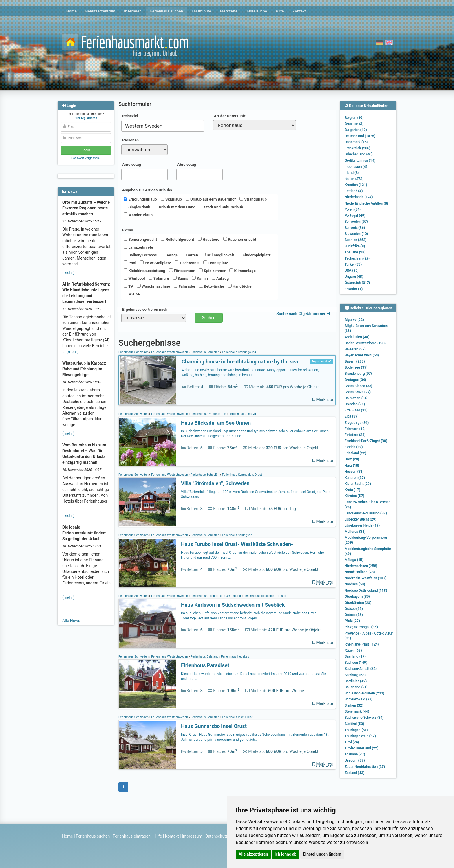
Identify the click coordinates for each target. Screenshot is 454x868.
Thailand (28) (355, 252)
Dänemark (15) (356, 142)
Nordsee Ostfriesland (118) (366, 591)
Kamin (200, 278)
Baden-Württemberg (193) (365, 343)
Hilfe (280, 11)
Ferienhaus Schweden (134, 352)
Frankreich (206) (357, 148)
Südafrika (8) (355, 246)
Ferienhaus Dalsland (205, 657)
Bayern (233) (355, 361)
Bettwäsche (212, 286)
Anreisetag (132, 164)
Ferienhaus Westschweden (169, 352)
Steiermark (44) (357, 711)
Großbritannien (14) (360, 161)
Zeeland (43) (354, 773)
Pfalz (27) (352, 621)
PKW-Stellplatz (155, 263)
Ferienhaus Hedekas (235, 657)
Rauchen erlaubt (240, 239)
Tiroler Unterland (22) (361, 748)
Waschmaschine (153, 286)
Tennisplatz (216, 263)
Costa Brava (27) (358, 392)
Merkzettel (229, 11)
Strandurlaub (253, 199)
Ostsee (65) (354, 609)
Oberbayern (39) (357, 597)
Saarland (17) (355, 656)
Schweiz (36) (355, 228)
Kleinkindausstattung (144, 271)
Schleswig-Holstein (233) (364, 693)
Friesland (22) (355, 453)
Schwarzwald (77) (358, 699)
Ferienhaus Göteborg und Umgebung (216, 596)
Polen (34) (353, 209)
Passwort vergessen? (86, 158)
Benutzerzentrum (100, 11)
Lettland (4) (354, 191)
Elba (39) (352, 416)
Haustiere (208, 239)
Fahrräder (184, 286)
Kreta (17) (352, 490)
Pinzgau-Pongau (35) (361, 627)
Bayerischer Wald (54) (362, 355)
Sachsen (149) (356, 663)
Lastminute (201, 11)
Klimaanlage (242, 271)
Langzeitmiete (138, 247)
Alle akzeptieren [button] (253, 854)
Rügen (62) (353, 650)
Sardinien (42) (356, 681)
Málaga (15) (354, 560)
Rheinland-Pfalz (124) (362, 644)
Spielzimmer (212, 271)
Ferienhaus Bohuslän (205, 352)
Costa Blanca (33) (358, 386)
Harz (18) (352, 466)
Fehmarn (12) (355, 429)
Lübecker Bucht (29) (360, 519)
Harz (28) (352, 459)
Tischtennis (187, 263)
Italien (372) (354, 179)
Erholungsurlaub (140, 199)
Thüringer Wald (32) (360, 736)
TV (128, 286)
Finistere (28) (355, 435)
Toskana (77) (355, 754)
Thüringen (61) (356, 730)
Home (72, 11)
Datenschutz (217, 836)
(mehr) (68, 273)
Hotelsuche (257, 11)
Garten (190, 255)
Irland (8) (352, 173)
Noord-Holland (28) (360, 572)
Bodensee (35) (356, 367)
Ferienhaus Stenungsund (239, 352)
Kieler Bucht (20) (358, 484)
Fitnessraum (182, 271)
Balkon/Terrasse (140, 255)
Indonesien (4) (356, 167)
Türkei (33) (353, 264)
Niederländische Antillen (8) (366, 203)
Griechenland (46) (359, 154)
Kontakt (299, 11)
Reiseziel (130, 116)
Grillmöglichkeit (218, 255)
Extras (128, 230)
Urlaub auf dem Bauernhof (211, 199)
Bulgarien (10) (356, 130)
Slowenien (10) (356, 234)
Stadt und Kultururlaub (221, 207)
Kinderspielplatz (254, 255)
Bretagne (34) (355, 380)
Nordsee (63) (355, 584)
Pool (130, 263)
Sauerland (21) (356, 687)
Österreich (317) (357, 283)
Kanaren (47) (355, 478)
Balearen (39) (355, 349)
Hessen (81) (354, 472)
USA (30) (352, 271)
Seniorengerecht (140, 239)
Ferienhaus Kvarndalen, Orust (242, 475)
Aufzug (220, 278)
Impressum (192, 836)
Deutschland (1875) (360, 136)
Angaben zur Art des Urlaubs (147, 190)
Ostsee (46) (354, 615)
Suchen (209, 318)
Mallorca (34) (355, 532)
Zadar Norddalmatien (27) (365, 767)
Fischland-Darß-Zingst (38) (366, 441)
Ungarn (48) (354, 277)
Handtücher (240, 286)
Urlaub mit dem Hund (175, 207)
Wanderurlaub (138, 215)
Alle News (71, 621)
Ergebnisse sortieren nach (145, 309)
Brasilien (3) (354, 124)
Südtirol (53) (354, 724)
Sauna (181, 278)
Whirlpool (134, 278)
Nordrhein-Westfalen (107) (366, 578)
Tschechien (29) (357, 258)
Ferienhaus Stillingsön (237, 535)
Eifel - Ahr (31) (356, 410)
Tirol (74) (352, 742)
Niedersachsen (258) (361, 566)
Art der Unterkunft (230, 116)
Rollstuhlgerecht (177, 239)
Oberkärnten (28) (358, 603)
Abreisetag (187, 164)
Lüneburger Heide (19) (362, 525)
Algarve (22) (354, 320)
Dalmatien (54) (356, 398)
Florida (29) (354, 447)
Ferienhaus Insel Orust (237, 717)
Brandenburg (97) (358, 374)
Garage (169, 255)
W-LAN (132, 294)
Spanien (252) (356, 240)
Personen (130, 140)
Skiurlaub (171, 199)
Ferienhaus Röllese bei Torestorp (266, 596)
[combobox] (163, 126)
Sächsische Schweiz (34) (364, 718)
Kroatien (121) (356, 185)
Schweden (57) (356, 222)
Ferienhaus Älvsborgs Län (208, 414)
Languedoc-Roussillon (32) (366, 513)
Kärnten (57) (354, 496)
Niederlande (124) (359, 197)
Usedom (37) (355, 760)
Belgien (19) (354, 118)
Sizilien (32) (354, 705)
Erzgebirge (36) (357, 423)
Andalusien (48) (357, 337)
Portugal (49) (355, 216)
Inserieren (133, 11)
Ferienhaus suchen (167, 11)
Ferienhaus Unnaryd (242, 414)
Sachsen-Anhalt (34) (361, 669)
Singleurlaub (137, 207)
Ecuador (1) (354, 289)
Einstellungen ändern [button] (322, 854)
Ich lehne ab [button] (285, 854)
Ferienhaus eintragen (132, 836)
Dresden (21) (355, 404)
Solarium (159, 278)
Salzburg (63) (355, 675)
